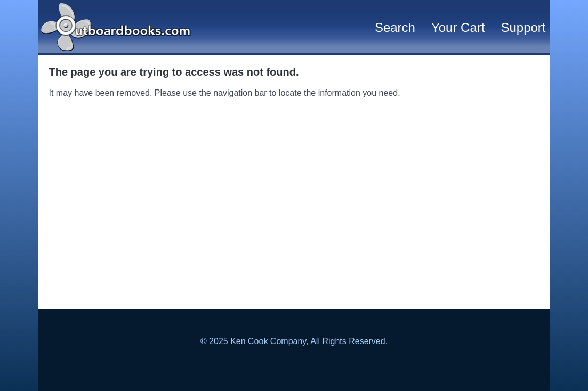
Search (395, 27)
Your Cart (458, 27)
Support (523, 27)
